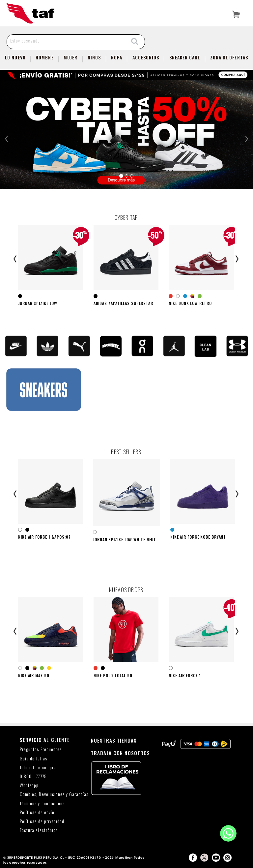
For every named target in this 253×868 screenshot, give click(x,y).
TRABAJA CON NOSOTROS (121, 753)
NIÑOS (94, 57)
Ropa (117, 57)
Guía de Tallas (33, 759)
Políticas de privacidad (42, 821)
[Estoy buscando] (66, 40)
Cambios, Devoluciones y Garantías (54, 794)
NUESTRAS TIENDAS (114, 740)
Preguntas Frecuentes (41, 749)
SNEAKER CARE (185, 57)
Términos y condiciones (42, 803)
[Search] (135, 42)
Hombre (44, 57)
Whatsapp (29, 785)
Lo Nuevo (15, 57)
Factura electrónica (39, 830)
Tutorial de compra (38, 768)
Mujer (70, 57)
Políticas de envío (37, 812)
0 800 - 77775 (33, 776)
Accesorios (146, 57)
